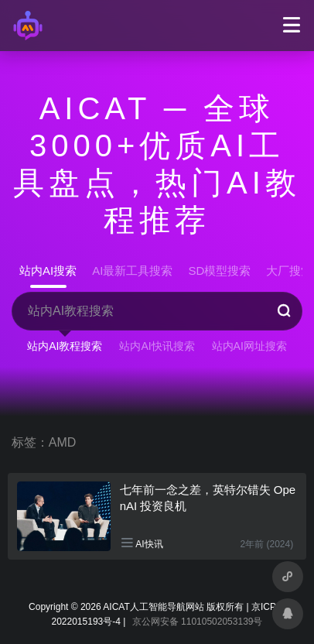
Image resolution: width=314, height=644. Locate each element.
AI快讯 (149, 544)
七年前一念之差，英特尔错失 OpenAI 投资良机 (208, 498)
